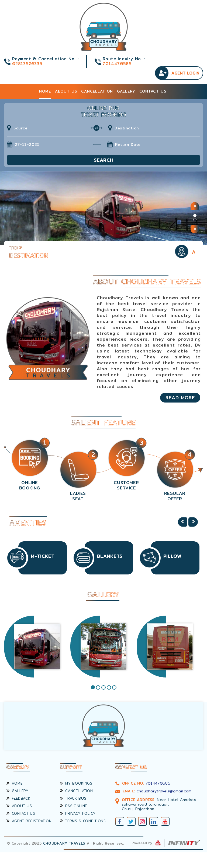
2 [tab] (98, 687)
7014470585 (117, 64)
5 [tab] (114, 687)
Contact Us (153, 91)
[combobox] (55, 128)
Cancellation (97, 91)
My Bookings (76, 783)
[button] (195, 206)
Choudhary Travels (64, 843)
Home (45, 91)
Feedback (18, 798)
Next (193, 522)
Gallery (126, 91)
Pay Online (73, 806)
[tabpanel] (37, 647)
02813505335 (27, 64)
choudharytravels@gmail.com (164, 791)
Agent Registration (29, 821)
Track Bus (73, 798)
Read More (180, 398)
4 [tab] (109, 687)
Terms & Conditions (83, 821)
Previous (183, 522)
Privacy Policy (78, 813)
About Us (66, 91)
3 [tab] (103, 687)
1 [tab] (93, 687)
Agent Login (185, 73)
